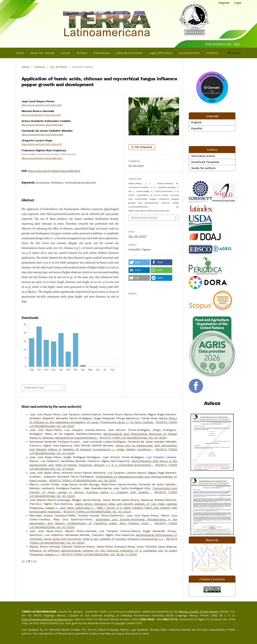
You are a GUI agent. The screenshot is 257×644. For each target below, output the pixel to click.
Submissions (102, 53)
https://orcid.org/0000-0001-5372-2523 (42, 105)
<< (23, 561)
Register (224, 3)
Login (238, 3)
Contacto (212, 53)
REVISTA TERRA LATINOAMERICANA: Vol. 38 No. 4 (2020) (99, 554)
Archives (82, 53)
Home (20, 53)
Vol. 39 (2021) (59, 67)
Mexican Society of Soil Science (199, 612)
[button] (139, 262)
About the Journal (42, 53)
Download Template (205, 162)
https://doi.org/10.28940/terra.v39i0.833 (54, 171)
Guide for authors (204, 168)
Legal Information (161, 53)
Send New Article (203, 156)
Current (65, 53)
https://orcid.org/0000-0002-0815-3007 (42, 158)
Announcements (189, 53)
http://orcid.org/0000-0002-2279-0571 (41, 115)
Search (234, 53)
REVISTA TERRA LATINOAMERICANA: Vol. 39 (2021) (83, 480)
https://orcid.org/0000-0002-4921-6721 (42, 144)
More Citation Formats (144, 218)
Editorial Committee (129, 53)
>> (35, 561)
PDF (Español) (143, 147)
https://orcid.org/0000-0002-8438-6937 (42, 125)
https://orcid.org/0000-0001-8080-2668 (42, 134)
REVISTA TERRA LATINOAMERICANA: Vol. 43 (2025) (133, 438)
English (196, 122)
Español (197, 128)
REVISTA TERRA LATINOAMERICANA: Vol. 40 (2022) (97, 512)
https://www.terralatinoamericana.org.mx (47, 619)
